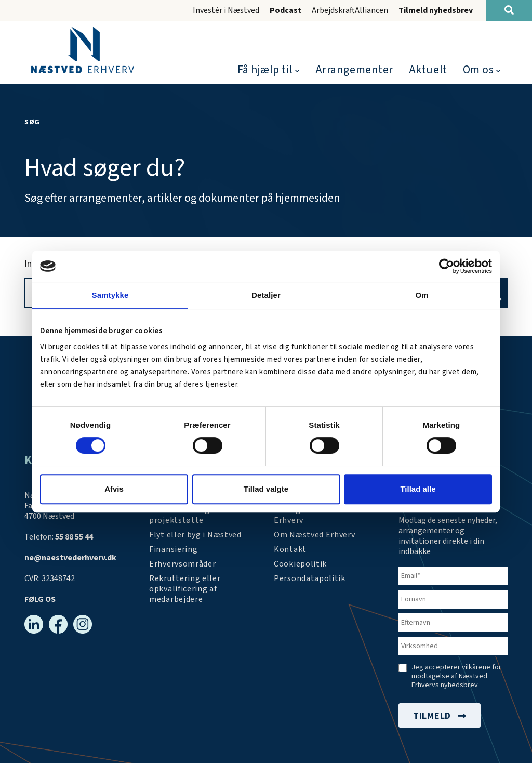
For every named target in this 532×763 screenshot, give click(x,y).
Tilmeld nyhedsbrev (436, 10)
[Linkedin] (34, 624)
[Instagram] (83, 624)
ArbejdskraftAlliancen (350, 10)
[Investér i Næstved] (195, 535)
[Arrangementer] (328, 515)
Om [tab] (422, 295)
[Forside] (83, 50)
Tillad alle (418, 489)
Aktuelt (428, 70)
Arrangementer (354, 70)
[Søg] (509, 10)
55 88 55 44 (74, 537)
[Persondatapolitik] (300, 564)
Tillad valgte (266, 489)
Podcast (285, 10)
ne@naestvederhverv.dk (70, 558)
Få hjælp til (265, 70)
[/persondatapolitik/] (310, 578)
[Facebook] (58, 624)
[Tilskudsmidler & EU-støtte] (204, 515)
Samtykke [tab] (110, 295)
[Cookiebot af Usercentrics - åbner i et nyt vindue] (447, 266)
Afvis (114, 489)
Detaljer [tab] (266, 295)
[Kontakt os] (290, 549)
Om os (478, 70)
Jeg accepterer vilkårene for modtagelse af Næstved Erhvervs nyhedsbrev (456, 676)
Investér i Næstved (226, 10)
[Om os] (315, 535)
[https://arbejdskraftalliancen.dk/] (204, 589)
